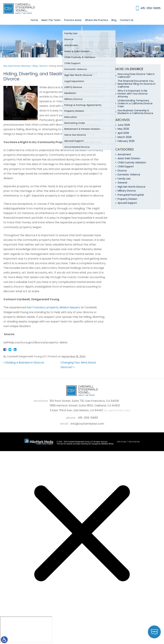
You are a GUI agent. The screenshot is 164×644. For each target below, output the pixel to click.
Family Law (124, 179)
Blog (114, 20)
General (122, 183)
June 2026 (124, 125)
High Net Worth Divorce (131, 187)
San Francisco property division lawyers (53, 307)
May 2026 (123, 129)
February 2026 (126, 141)
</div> (26, 630)
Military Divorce (127, 191)
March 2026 (125, 137)
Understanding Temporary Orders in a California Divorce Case (135, 103)
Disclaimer (134, 442)
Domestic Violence (129, 175)
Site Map (122, 442)
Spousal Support (127, 203)
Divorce (43, 66)
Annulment (124, 154)
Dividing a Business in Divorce (25, 363)
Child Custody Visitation (132, 163)
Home (34, 20)
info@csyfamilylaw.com (87, 424)
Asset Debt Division (129, 158)
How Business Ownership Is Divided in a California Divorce (135, 112)
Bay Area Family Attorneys (17, 66)
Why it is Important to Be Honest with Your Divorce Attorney (133, 94)
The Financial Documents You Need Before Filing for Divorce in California (137, 84)
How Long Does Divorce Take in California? (136, 75)
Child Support (126, 166)
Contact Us (127, 20)
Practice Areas (73, 20)
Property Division (127, 199)
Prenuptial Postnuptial (131, 195)
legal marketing (82, 444)
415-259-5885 (88, 418)
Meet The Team (51, 20)
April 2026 (123, 133)
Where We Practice (96, 20)
